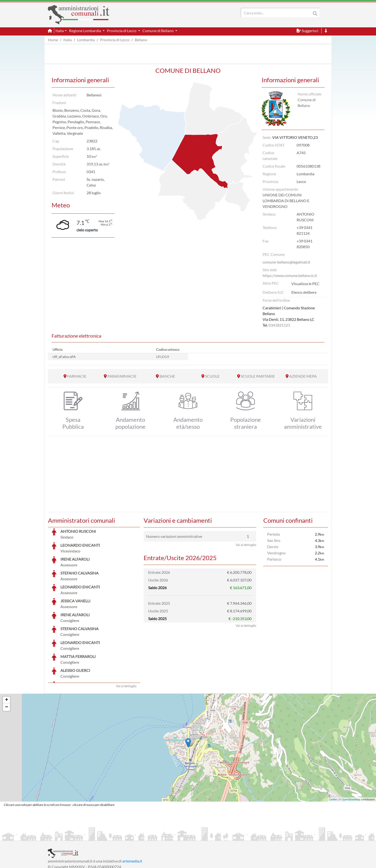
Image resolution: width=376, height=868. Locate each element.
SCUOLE (212, 376)
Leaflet (333, 763)
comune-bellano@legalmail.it (286, 262)
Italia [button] (60, 31)
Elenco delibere (304, 292)
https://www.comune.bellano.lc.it (290, 275)
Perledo (274, 534)
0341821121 (279, 325)
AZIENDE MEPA (303, 376)
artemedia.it (132, 825)
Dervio (273, 547)
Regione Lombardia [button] (85, 31)
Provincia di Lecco (115, 40)
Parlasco (274, 559)
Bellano (141, 40)
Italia (68, 40)
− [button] (7, 671)
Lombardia (86, 40)
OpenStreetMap (351, 763)
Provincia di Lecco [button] (122, 31)
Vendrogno (276, 553)
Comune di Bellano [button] (158, 31)
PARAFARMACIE (122, 376)
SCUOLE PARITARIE (258, 376)
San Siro (274, 540)
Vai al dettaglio (126, 650)
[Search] (277, 13)
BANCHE (167, 376)
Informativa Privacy (107, 836)
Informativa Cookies (142, 836)
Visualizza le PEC (305, 284)
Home (53, 40)
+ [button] (7, 664)
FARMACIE (77, 376)
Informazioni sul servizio (68, 836)
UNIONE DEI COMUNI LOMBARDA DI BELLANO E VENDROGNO (286, 201)
